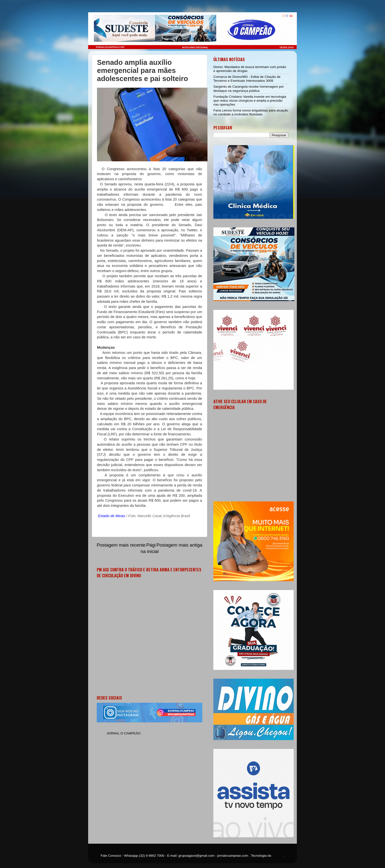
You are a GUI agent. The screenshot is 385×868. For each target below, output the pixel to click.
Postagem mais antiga (179, 545)
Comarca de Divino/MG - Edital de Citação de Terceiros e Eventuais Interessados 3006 (247, 79)
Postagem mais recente (121, 545)
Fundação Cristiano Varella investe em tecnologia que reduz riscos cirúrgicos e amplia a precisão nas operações (250, 101)
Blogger (278, 856)
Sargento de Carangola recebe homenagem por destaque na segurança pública (249, 89)
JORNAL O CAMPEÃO (124, 733)
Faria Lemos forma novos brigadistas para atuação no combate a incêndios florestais (251, 112)
